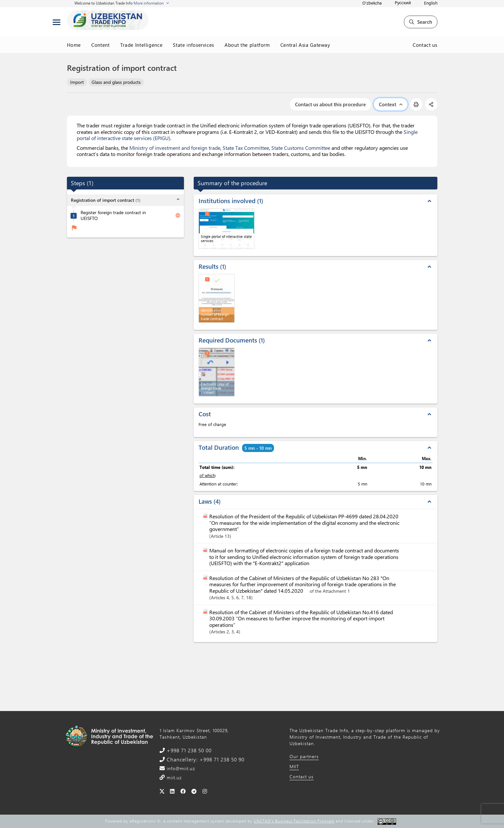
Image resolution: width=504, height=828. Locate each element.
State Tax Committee (246, 148)
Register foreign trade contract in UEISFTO (113, 216)
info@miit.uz (180, 768)
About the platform (247, 45)
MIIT (294, 766)
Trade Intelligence (142, 45)
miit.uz (173, 777)
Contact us (425, 45)
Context (391, 104)
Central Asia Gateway (305, 45)
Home (74, 45)
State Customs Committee (301, 148)
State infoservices (194, 45)
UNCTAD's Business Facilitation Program (294, 821)
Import (77, 82)
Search (421, 22)
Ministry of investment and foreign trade (175, 148)
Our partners (304, 756)
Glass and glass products (116, 82)
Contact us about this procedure (330, 104)
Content (101, 45)
